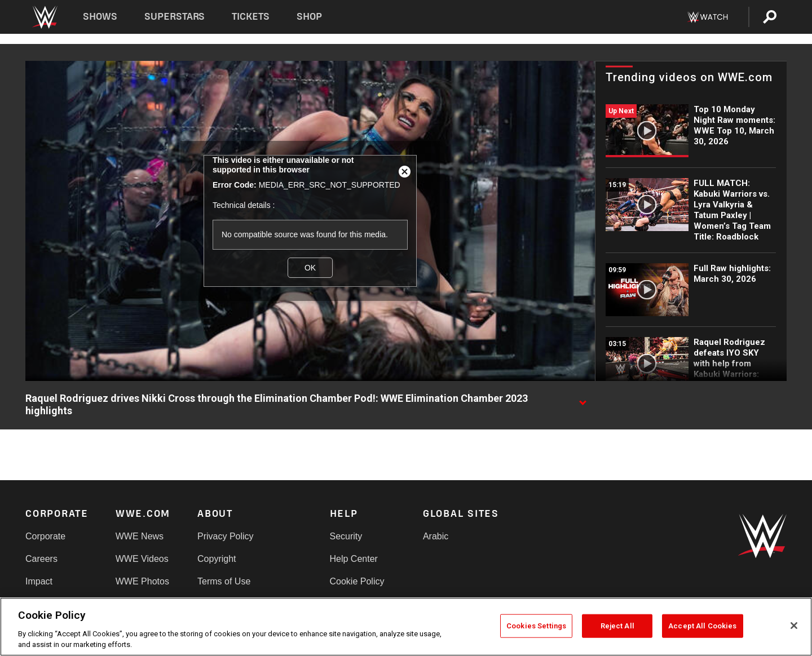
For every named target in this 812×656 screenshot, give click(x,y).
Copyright (217, 559)
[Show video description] (582, 399)
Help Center (354, 559)
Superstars (175, 17)
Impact (39, 581)
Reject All (617, 626)
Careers (41, 559)
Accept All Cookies (702, 626)
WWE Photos (142, 581)
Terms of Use (224, 581)
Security (346, 536)
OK (310, 268)
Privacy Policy (226, 536)
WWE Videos (142, 559)
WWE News (140, 536)
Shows (100, 17)
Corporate (45, 536)
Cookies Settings (536, 626)
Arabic (436, 536)
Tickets (251, 17)
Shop (309, 17)
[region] (406, 627)
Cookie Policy (357, 581)
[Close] (794, 626)
